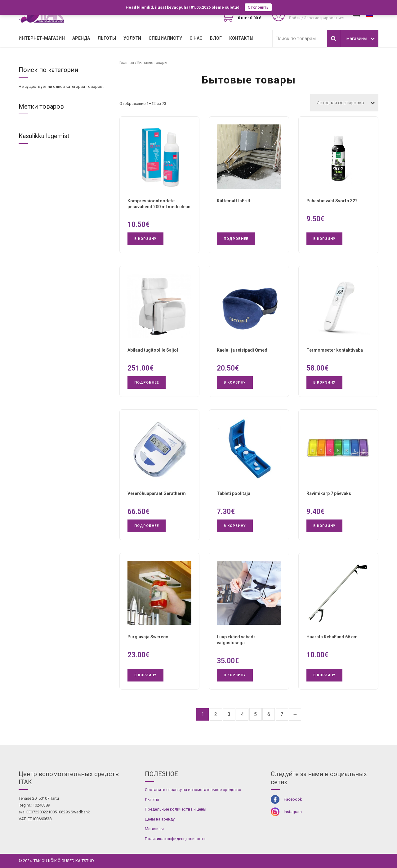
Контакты (241, 38)
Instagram (293, 812)
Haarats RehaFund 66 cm (332, 637)
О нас (196, 38)
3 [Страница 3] (229, 714)
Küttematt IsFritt (234, 201)
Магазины (154, 829)
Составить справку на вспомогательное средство (193, 790)
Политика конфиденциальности (175, 839)
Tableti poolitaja (234, 493)
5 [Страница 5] (255, 714)
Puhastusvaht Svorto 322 (332, 201)
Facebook (293, 799)
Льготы (107, 38)
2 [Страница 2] (216, 714)
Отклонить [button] (258, 7)
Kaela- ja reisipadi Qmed (242, 350)
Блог (216, 38)
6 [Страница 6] (269, 714)
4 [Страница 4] (242, 714)
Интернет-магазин (42, 38)
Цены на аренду (160, 819)
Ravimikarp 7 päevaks (329, 493)
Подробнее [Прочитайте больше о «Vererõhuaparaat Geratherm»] (147, 526)
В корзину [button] (145, 239)
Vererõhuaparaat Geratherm (157, 493)
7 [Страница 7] (282, 714)
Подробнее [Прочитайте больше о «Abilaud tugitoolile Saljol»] (147, 382)
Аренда (81, 38)
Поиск (333, 38)
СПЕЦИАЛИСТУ (165, 38)
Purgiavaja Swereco (148, 637)
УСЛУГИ (132, 38)
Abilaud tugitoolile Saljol (153, 350)
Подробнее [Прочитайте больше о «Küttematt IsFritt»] (236, 239)
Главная (127, 63)
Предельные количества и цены (176, 809)
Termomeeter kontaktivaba (335, 350)
